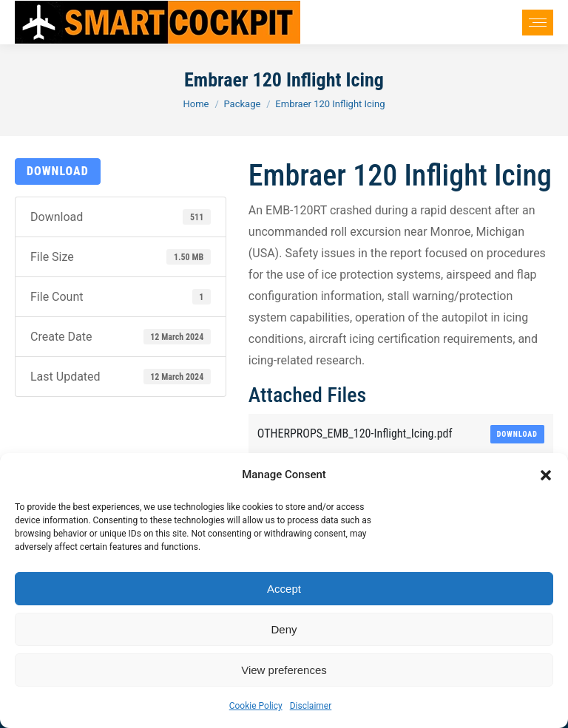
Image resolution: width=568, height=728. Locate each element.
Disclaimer (311, 706)
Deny (284, 629)
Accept (284, 589)
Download (58, 171)
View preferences (284, 670)
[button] (546, 475)
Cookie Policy (256, 706)
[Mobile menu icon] (538, 23)
